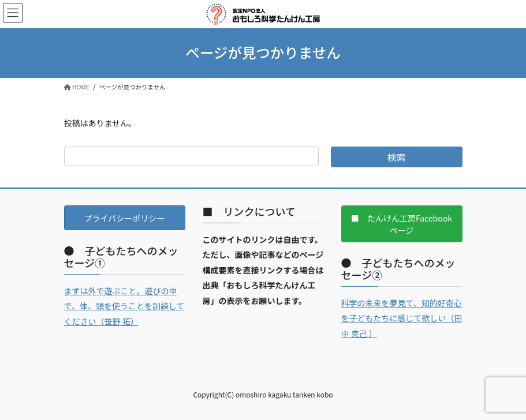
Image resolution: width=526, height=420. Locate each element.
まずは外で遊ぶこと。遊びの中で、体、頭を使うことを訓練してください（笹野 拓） (124, 306)
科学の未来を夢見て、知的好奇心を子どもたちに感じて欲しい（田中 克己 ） (402, 318)
